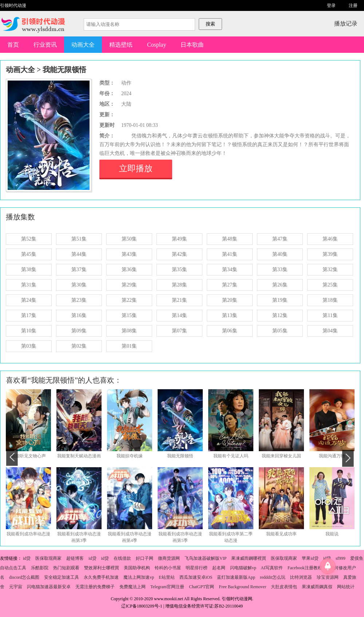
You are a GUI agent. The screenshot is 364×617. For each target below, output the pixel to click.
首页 (13, 45)
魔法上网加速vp (139, 577)
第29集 (129, 285)
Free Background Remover (242, 587)
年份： (107, 93)
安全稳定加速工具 (62, 577)
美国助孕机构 (137, 568)
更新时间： (107, 126)
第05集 (280, 331)
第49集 (179, 239)
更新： (107, 115)
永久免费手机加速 (101, 577)
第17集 (29, 315)
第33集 (280, 270)
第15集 (129, 315)
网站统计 (346, 587)
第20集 (230, 300)
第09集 (79, 331)
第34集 (230, 270)
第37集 (79, 270)
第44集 (79, 254)
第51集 (79, 239)
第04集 (330, 331)
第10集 (29, 331)
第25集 (330, 285)
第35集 (179, 270)
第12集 (280, 315)
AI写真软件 (272, 568)
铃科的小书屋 (168, 568)
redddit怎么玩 (273, 577)
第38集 (29, 270)
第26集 (280, 285)
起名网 (219, 568)
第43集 (129, 254)
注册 (353, 5)
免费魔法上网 (132, 587)
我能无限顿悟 (64, 70)
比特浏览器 (301, 577)
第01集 (129, 346)
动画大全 (83, 45)
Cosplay (157, 45)
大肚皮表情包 (284, 587)
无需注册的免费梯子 (95, 587)
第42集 (179, 254)
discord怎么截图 (24, 577)
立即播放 (136, 169)
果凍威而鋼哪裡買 (249, 558)
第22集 (129, 300)
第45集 (29, 254)
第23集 (79, 300)
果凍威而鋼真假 (317, 587)
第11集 (330, 315)
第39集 (330, 254)
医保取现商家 (48, 558)
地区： (107, 104)
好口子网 (145, 558)
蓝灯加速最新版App (236, 577)
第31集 (29, 285)
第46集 (330, 239)
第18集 (330, 300)
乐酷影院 (40, 568)
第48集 (230, 239)
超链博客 (75, 558)
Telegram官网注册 (167, 587)
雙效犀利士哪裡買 (102, 568)
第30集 (79, 285)
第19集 (280, 300)
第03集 (29, 346)
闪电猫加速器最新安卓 (49, 587)
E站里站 (167, 577)
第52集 (29, 239)
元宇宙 (16, 587)
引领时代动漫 (13, 5)
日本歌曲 (192, 45)
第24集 (29, 300)
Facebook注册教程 (305, 568)
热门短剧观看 (66, 568)
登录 (331, 5)
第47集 (280, 239)
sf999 (341, 558)
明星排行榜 (197, 568)
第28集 (179, 285)
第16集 (79, 315)
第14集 (179, 315)
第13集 (230, 315)
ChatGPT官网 (201, 587)
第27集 (230, 285)
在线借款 (122, 558)
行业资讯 (45, 45)
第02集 (79, 346)
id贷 (27, 558)
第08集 (129, 331)
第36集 (129, 270)
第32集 (330, 270)
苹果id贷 (310, 558)
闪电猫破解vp (243, 568)
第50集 (129, 239)
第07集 (179, 331)
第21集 (179, 300)
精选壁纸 (121, 45)
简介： (107, 136)
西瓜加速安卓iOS (196, 577)
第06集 (230, 331)
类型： (107, 83)
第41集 (230, 254)
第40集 (280, 254)
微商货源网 (169, 558)
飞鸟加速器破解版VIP (205, 558)
